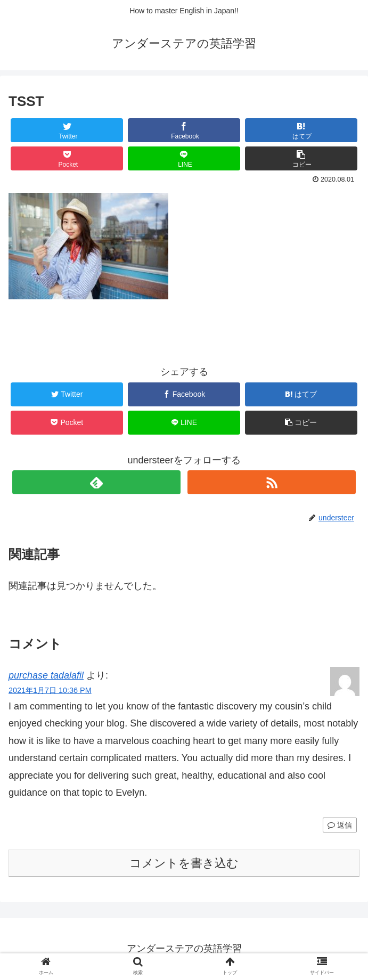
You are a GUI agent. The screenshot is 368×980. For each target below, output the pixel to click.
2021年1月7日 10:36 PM (50, 690)
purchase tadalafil (46, 675)
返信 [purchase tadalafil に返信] (340, 825)
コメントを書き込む (184, 863)
